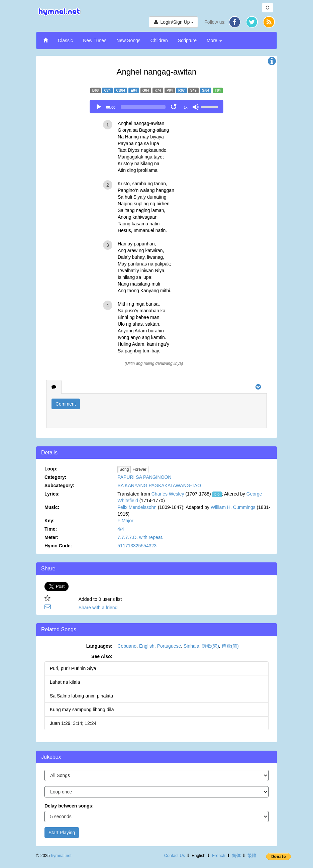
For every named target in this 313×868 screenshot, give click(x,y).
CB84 (121, 90)
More (214, 40)
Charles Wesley (168, 494)
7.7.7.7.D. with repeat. (140, 537)
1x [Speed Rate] (186, 107)
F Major (125, 521)
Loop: (51, 469)
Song (124, 469)
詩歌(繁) (211, 646)
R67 (181, 90)
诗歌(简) (230, 646)
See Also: (102, 656)
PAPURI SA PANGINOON (144, 477)
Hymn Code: (58, 546)
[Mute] (196, 107)
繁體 (252, 856)
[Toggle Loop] (174, 107)
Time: (51, 529)
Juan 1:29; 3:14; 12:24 (73, 723)
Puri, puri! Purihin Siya (73, 668)
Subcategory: (59, 485)
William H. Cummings (233, 507)
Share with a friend (98, 608)
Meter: (51, 537)
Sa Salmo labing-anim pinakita (81, 696)
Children (159, 40)
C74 (108, 90)
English (147, 646)
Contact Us (175, 856)
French (219, 856)
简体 (236, 856)
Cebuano (127, 646)
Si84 (206, 90)
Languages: (99, 646)
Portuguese (169, 646)
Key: (49, 521)
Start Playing (62, 833)
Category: (55, 477)
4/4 (121, 529)
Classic (65, 40)
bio (217, 494)
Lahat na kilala (65, 682)
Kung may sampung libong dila (82, 710)
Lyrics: (52, 494)
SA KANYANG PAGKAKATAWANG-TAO (159, 485)
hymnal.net (61, 856)
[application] (156, 107)
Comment (66, 404)
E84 (134, 90)
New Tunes (95, 40)
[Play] (99, 107)
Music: (52, 507)
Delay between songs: (69, 806)
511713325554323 (137, 546)
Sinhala (191, 646)
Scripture (187, 40)
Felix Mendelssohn (137, 507)
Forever (139, 469)
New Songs (128, 40)
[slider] (143, 107)
